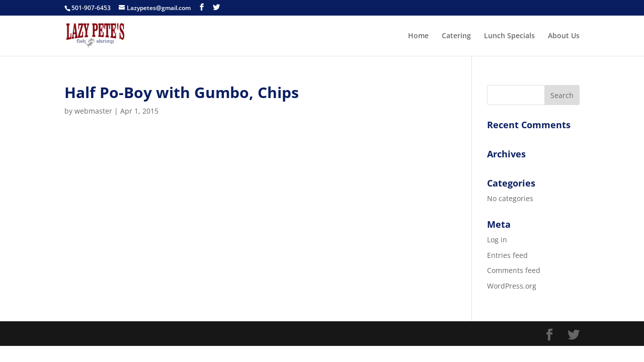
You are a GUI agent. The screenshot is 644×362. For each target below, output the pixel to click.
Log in (497, 240)
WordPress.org (512, 286)
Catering (456, 36)
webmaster (93, 111)
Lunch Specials (509, 36)
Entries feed (507, 255)
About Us (564, 36)
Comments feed (514, 270)
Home (418, 36)
